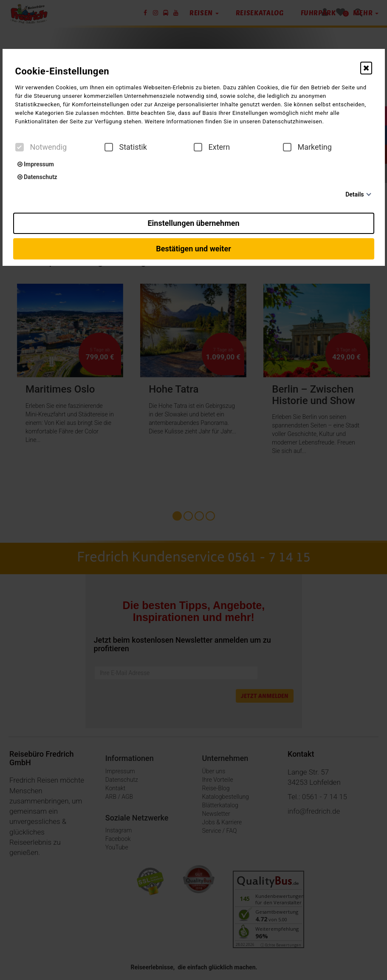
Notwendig (41, 147)
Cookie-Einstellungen (62, 71)
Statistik (126, 147)
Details (355, 194)
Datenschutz (37, 177)
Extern (212, 147)
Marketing (307, 147)
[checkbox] (20, 147)
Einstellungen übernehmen (193, 223)
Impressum (36, 164)
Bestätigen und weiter (193, 249)
